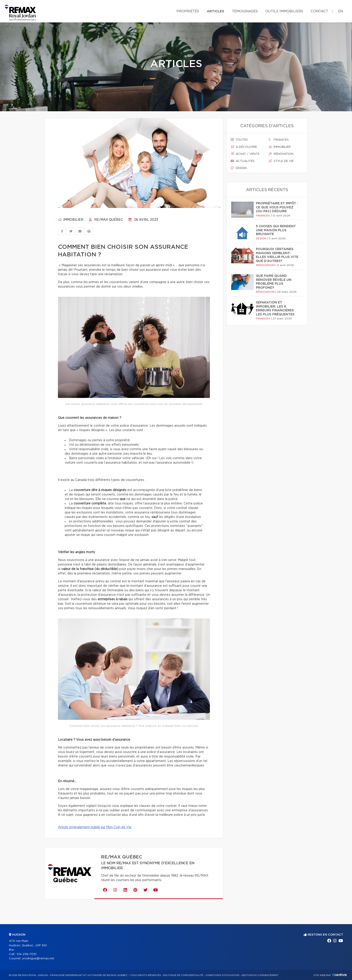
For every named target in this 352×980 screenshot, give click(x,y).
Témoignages (245, 11)
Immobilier (71, 220)
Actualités (243, 161)
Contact (319, 11)
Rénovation (281, 154)
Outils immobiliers (284, 11)
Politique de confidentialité (183, 975)
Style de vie (281, 161)
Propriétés (188, 11)
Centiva (339, 975)
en (341, 11)
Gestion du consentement (260, 975)
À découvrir (244, 147)
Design (239, 168)
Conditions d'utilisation (222, 975)
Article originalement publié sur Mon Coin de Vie (95, 827)
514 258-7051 (26, 954)
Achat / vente (245, 154)
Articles (216, 11)
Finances (279, 140)
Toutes (239, 140)
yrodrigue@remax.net (38, 959)
